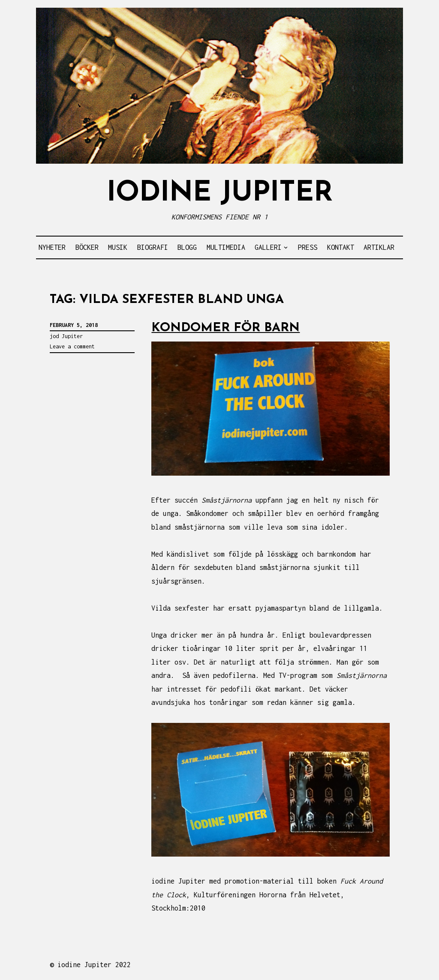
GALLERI (268, 247)
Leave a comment (72, 346)
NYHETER (52, 247)
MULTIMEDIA (226, 247)
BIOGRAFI (153, 247)
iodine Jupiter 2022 (94, 965)
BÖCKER (87, 247)
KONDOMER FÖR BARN (226, 328)
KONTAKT (341, 247)
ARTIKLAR (379, 247)
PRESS (308, 247)
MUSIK (118, 247)
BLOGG (187, 247)
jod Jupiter (66, 336)
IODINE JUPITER (220, 193)
